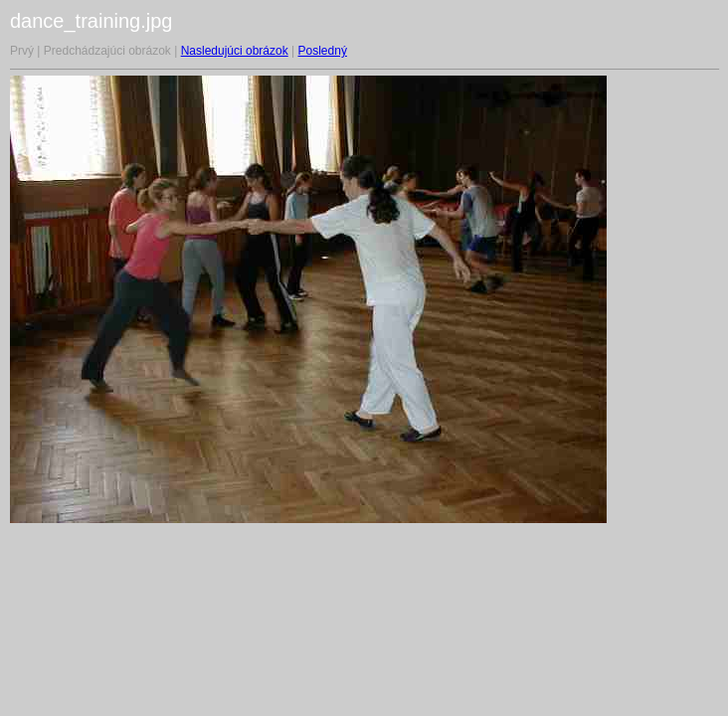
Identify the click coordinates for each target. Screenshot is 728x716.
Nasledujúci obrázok (235, 51)
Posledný (323, 51)
